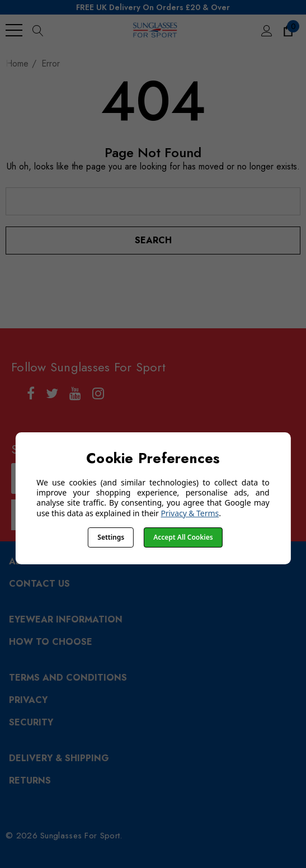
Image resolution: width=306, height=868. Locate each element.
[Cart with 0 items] (287, 30)
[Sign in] (266, 30)
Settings (111, 537)
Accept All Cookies (183, 537)
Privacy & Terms (190, 513)
